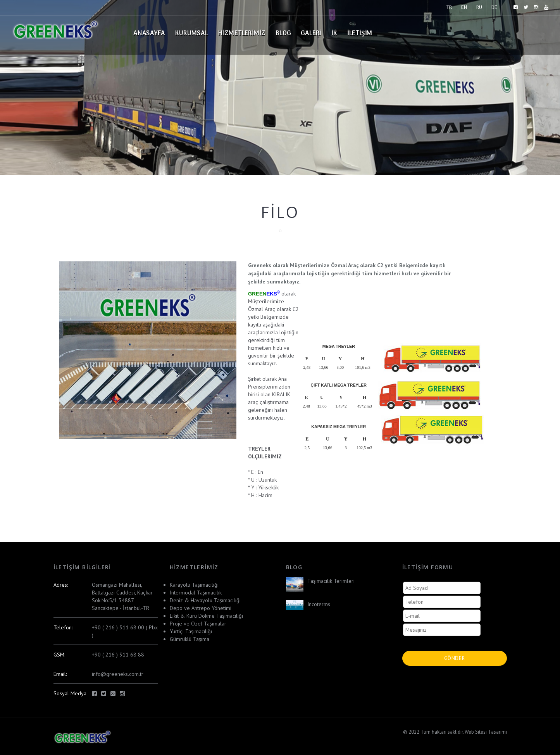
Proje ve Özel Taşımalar (198, 624)
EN (464, 8)
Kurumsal (191, 34)
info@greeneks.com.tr (118, 674)
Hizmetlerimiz (242, 34)
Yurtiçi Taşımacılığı (191, 631)
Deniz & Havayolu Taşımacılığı (205, 600)
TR (449, 8)
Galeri (311, 34)
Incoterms (319, 604)
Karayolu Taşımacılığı (194, 585)
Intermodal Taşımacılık (196, 593)
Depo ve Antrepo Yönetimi (201, 608)
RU (479, 8)
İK (334, 34)
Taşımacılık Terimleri (331, 581)
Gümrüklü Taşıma (190, 639)
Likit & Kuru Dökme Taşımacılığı (206, 616)
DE (494, 8)
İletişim (360, 34)
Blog (283, 34)
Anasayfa (149, 34)
